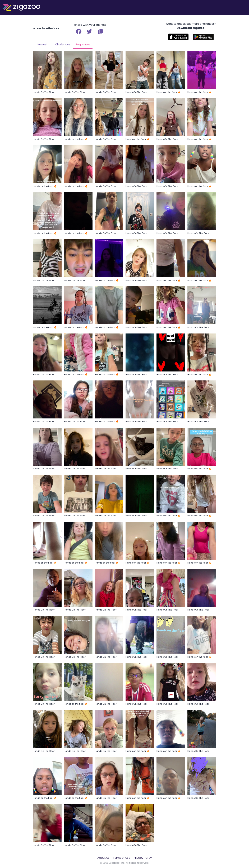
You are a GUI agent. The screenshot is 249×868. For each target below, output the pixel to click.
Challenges (63, 44)
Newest (42, 44)
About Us (103, 858)
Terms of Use (122, 858)
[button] (101, 31)
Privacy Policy (143, 858)
